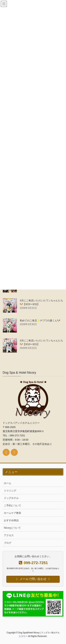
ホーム (8, 483)
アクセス (9, 535)
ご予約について (12, 505)
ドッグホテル (11, 498)
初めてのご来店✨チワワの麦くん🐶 (40, 320)
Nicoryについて (12, 528)
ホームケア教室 (12, 513)
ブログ (8, 543)
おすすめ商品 (11, 520)
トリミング (10, 491)
